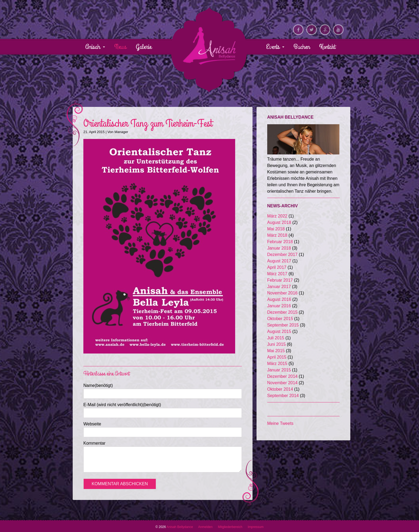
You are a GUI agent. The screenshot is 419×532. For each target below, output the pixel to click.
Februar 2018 (280, 242)
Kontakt (327, 47)
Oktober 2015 (280, 319)
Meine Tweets (280, 423)
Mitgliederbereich (230, 527)
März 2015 (277, 364)
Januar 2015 (279, 370)
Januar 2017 (279, 287)
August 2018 (279, 222)
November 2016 (282, 293)
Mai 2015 (276, 351)
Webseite (92, 424)
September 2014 (283, 396)
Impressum (256, 527)
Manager (121, 132)
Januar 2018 (279, 248)
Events (275, 47)
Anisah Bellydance (209, 46)
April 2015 (277, 357)
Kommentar (94, 443)
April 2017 (277, 267)
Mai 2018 (276, 229)
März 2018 (277, 235)
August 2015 (279, 331)
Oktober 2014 (280, 389)
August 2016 (279, 299)
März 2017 (277, 274)
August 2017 (279, 261)
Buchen (302, 47)
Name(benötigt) (98, 385)
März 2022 (277, 216)
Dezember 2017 (282, 255)
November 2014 (282, 383)
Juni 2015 (276, 344)
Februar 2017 (280, 280)
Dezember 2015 (282, 312)
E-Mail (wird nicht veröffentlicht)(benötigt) (122, 405)
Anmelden (205, 527)
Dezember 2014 (282, 376)
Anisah (95, 47)
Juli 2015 (276, 338)
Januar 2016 (279, 306)
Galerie (144, 47)
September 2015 (283, 325)
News (120, 47)
